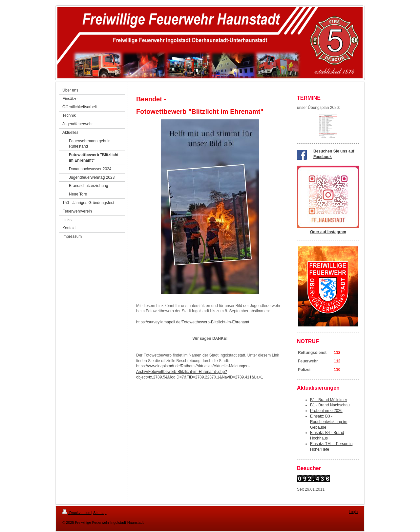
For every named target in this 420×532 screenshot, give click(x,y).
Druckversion (77, 513)
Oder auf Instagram (328, 232)
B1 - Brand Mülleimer (329, 400)
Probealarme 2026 (326, 411)
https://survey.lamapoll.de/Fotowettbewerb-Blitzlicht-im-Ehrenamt (193, 322)
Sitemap (100, 513)
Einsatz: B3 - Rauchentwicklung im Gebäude (329, 422)
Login (353, 512)
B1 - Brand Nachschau (330, 405)
